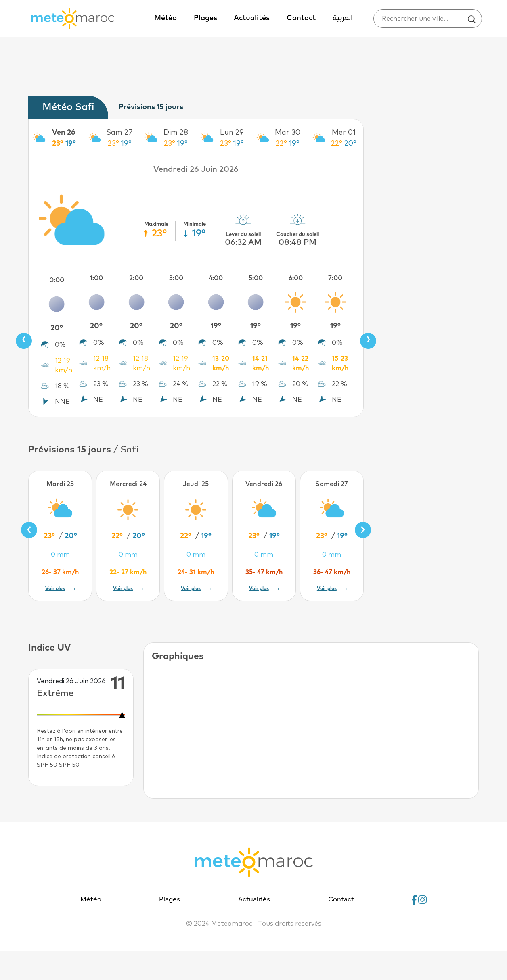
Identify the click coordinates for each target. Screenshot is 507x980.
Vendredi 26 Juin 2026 (196, 169)
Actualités (252, 18)
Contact (301, 18)
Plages (205, 18)
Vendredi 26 (264, 484)
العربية (343, 18)
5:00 (256, 278)
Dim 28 (176, 133)
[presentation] (24, 341)
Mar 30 (288, 133)
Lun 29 (232, 133)
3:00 (176, 278)
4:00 (216, 278)
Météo (166, 18)
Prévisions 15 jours (151, 107)
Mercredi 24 (128, 484)
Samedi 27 (332, 484)
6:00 (296, 278)
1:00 (96, 278)
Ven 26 (64, 133)
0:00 (57, 280)
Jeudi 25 (196, 484)
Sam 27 (119, 133)
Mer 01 (344, 133)
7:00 (335, 278)
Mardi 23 (60, 484)
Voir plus (60, 589)
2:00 (136, 278)
